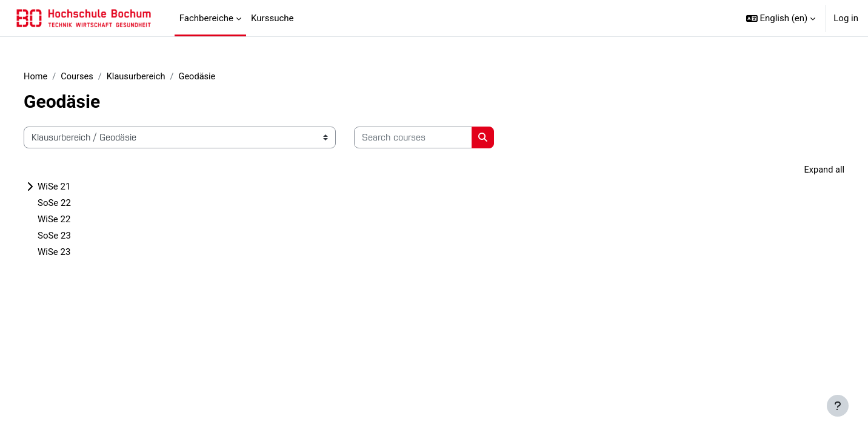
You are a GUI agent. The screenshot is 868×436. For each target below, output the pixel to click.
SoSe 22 (74, 204)
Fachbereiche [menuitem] (206, 18)
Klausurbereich (158, 77)
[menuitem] (303, 18)
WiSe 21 (73, 188)
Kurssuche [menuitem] (272, 18)
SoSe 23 (74, 237)
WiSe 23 (73, 253)
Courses (98, 77)
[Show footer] (838, 406)
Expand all (804, 171)
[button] (781, 18)
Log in (846, 18)
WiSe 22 (73, 220)
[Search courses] (432, 138)
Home (55, 77)
